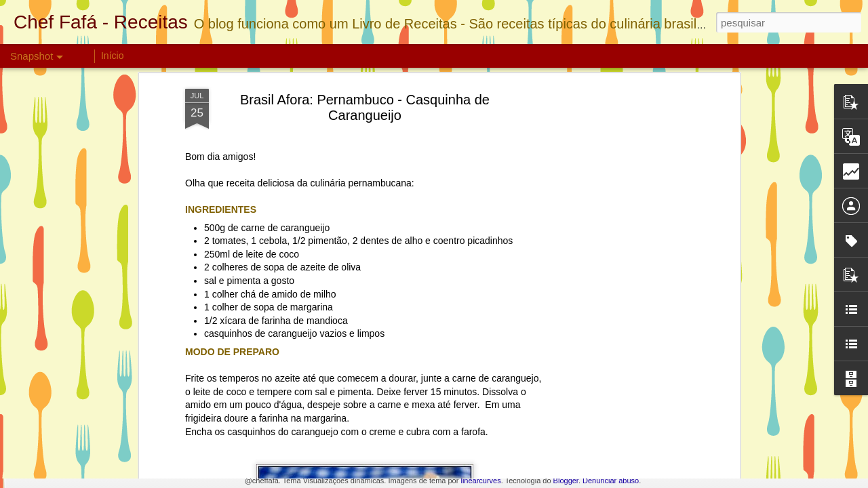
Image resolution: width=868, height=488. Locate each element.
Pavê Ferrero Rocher (582, 418)
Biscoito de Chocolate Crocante (277, 424)
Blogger (566, 481)
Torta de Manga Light (743, 425)
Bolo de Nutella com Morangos (435, 420)
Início (112, 56)
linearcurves (480, 481)
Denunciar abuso (611, 481)
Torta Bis (84, 418)
